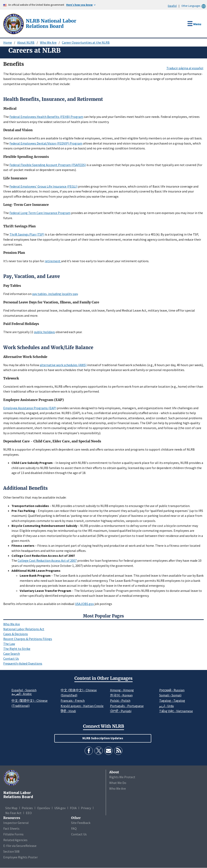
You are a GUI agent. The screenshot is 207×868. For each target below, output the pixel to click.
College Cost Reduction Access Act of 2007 (47, 560)
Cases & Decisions (16, 634)
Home (8, 42)
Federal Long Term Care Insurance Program (40, 213)
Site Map (11, 808)
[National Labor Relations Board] (14, 24)
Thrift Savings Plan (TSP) (27, 234)
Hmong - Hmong (122, 690)
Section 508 (11, 851)
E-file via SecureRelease (20, 846)
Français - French (73, 701)
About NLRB (26, 42)
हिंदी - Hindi (68, 711)
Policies (27, 808)
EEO (29, 813)
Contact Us (11, 658)
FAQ (74, 828)
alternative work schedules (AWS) (63, 365)
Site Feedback (81, 823)
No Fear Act (13, 813)
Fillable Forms (13, 834)
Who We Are (48, 42)
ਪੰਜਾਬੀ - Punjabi (121, 711)
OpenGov (44, 808)
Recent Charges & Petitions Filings (28, 639)
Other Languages (194, 6)
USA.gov (60, 808)
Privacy (86, 808)
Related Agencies (15, 840)
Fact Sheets (11, 828)
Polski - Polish (120, 701)
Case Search (12, 654)
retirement (53, 261)
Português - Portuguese (127, 706)
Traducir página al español (185, 68)
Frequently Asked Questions (23, 663)
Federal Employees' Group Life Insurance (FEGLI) (43, 186)
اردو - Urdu (167, 706)
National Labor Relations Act (24, 629)
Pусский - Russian (172, 690)
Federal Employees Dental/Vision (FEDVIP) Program (46, 143)
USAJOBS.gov (84, 604)
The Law (9, 644)
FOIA (73, 808)
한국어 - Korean (121, 695)
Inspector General (16, 823)
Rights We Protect (122, 777)
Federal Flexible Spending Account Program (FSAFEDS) (48, 165)
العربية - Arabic (22, 694)
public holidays (44, 332)
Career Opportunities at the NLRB (86, 42)
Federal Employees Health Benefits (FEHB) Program (46, 117)
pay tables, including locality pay (55, 294)
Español (172, 6)
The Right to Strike (17, 649)
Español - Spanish (24, 690)
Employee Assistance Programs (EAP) (30, 408)
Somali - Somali (170, 695)
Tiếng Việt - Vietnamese (176, 711)
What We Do (118, 783)
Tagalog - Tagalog (172, 701)
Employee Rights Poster (20, 857)
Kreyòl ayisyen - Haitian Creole (82, 706)
